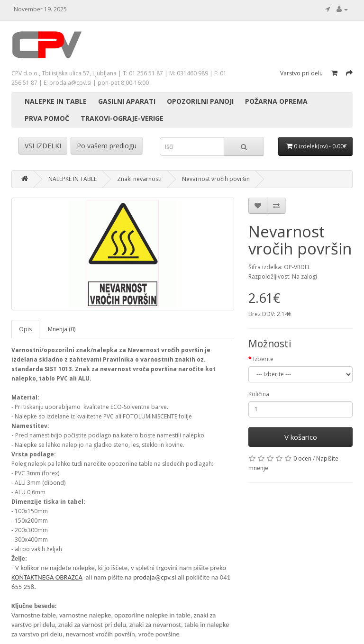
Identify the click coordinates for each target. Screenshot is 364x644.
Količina (259, 394)
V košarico (301, 437)
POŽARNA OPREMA (276, 101)
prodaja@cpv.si (155, 577)
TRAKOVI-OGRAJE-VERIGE (122, 118)
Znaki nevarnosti (139, 179)
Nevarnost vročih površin (216, 179)
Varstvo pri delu (301, 73)
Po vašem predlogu (107, 146)
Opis (25, 329)
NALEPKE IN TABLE (56, 101)
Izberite (263, 359)
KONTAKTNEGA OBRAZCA (47, 577)
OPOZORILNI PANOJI (200, 101)
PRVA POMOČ (47, 118)
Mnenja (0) (62, 329)
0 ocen (302, 458)
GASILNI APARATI (127, 101)
